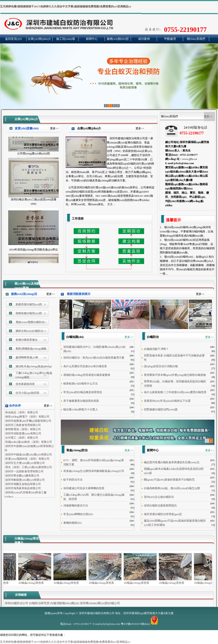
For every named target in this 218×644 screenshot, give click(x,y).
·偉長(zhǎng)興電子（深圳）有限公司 (27, 417)
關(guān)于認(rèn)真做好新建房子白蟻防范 (169, 480)
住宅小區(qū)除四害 (27, 393)
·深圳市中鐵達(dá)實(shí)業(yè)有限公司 (28, 455)
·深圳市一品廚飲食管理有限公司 (24, 472)
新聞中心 (92, 39)
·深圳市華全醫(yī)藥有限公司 (22, 476)
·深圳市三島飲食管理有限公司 (23, 426)
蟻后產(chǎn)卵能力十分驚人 (81, 409)
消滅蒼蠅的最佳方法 (76, 505)
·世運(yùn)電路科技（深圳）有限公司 (27, 460)
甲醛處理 (170, 39)
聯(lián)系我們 (196, 39)
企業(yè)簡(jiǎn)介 (39, 39)
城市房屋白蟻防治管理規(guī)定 (163, 514)
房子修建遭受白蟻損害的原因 (81, 401)
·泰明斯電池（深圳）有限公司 (23, 430)
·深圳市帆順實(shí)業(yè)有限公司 (25, 481)
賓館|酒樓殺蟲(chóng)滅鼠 (31, 349)
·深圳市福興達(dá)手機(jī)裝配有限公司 (28, 422)
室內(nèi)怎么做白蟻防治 (159, 497)
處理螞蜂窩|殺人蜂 (27, 357)
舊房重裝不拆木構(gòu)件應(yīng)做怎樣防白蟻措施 (175, 375)
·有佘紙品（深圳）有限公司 (21, 413)
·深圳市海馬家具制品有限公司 (23, 489)
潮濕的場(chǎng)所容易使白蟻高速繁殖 (87, 375)
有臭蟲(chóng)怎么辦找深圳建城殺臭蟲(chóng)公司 (94, 471)
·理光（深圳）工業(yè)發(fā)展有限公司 (28, 468)
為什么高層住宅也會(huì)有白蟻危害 (85, 366)
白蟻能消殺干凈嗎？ (156, 349)
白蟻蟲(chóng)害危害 (37, 581)
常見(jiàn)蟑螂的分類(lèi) (78, 514)
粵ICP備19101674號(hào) (135, 624)
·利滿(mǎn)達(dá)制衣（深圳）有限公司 (28, 443)
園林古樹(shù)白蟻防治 (29, 331)
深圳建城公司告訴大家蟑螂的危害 (84, 488)
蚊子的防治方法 (73, 480)
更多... (111, 204)
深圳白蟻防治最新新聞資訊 (160, 505)
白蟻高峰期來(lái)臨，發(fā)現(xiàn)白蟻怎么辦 (172, 488)
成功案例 (144, 39)
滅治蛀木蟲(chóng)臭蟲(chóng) (34, 366)
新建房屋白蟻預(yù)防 (29, 304)
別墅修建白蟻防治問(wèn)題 (161, 409)
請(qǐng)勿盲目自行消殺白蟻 (161, 366)
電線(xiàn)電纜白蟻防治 (30, 322)
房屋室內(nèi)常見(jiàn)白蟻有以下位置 (167, 401)
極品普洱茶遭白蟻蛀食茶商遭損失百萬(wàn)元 (172, 462)
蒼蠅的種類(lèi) (72, 523)
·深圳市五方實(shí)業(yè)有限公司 (25, 464)
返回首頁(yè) (13, 39)
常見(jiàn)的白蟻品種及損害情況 (83, 392)
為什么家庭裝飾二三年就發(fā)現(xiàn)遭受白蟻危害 (175, 392)
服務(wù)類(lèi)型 (118, 39)
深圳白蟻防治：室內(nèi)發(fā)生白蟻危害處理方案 (94, 358)
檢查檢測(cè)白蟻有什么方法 (80, 384)
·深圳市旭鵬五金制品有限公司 (23, 485)
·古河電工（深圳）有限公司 (21, 438)
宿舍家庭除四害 (25, 384)
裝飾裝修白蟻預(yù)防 (29, 313)
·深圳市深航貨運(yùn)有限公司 (23, 434)
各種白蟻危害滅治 (27, 340)
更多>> (54, 128)
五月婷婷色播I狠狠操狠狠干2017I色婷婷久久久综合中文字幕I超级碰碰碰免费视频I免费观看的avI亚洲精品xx (66, 6)
